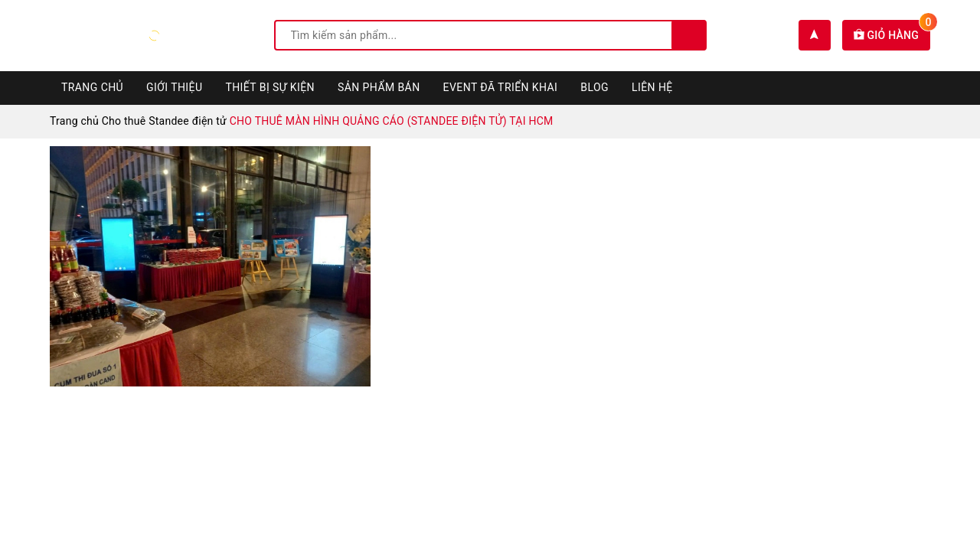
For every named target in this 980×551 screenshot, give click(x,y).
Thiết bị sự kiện (270, 87)
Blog (595, 87)
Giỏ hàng (892, 35)
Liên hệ (652, 87)
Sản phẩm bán (379, 87)
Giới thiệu (174, 87)
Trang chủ (92, 87)
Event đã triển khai (501, 87)
